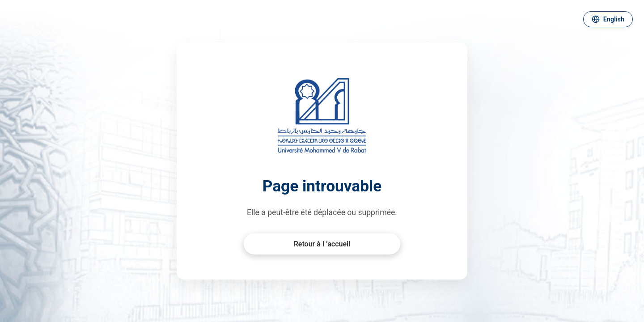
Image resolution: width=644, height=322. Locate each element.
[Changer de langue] (608, 19)
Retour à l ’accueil (322, 244)
